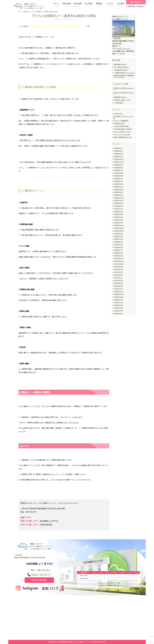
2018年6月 (119, 242)
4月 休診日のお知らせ (121, 70)
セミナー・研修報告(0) (121, 121)
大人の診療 (88, 5)
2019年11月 (119, 200)
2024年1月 (119, 187)
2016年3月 (119, 313)
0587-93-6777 (39, 575)
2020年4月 (119, 195)
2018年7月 (119, 239)
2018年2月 (119, 253)
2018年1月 (119, 256)
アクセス (110, 5)
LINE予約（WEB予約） (39, 580)
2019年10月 (119, 203)
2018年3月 (119, 250)
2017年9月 (119, 267)
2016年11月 (119, 294)
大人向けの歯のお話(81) (122, 126)
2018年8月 (119, 236)
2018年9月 (119, 234)
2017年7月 (119, 272)
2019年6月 (119, 212)
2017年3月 (119, 283)
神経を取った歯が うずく (122, 100)
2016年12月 (119, 291)
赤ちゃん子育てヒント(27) (122, 132)
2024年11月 (119, 162)
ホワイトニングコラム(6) (122, 134)
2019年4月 (119, 217)
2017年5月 (119, 278)
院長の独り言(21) (120, 123)
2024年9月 (119, 167)
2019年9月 (119, 206)
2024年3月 (119, 184)
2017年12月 (119, 258)
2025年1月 (119, 156)
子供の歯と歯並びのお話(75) (123, 129)
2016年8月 (119, 300)
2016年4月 (119, 311)
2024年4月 (119, 181)
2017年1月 (119, 289)
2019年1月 (119, 223)
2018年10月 (119, 231)
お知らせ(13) (118, 114)
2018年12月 (119, 225)
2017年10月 (119, 264)
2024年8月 (119, 170)
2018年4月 (119, 247)
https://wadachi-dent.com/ (68, 503)
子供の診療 (77, 5)
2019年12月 (119, 198)
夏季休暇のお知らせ (120, 64)
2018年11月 (119, 228)
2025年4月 (119, 154)
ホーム (56, 5)
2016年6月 (119, 305)
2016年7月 (119, 302)
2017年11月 (119, 261)
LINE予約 (136, 6)
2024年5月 (119, 178)
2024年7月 (119, 173)
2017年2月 (119, 286)
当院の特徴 (67, 5)
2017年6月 (119, 275)
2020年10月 (119, 189)
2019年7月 (119, 209)
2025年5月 (119, 151)
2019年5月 (119, 214)
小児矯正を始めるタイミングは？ (125, 73)
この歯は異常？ (119, 103)
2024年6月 (119, 176)
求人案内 (121, 5)
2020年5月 (119, 192)
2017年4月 (119, 280)
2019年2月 (119, 220)
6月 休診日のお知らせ (121, 67)
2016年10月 (119, 297)
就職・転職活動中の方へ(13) (123, 137)
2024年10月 (119, 165)
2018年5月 (119, 245)
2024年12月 (119, 159)
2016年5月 (119, 308)
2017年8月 (119, 269)
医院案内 (99, 5)
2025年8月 (119, 148)
